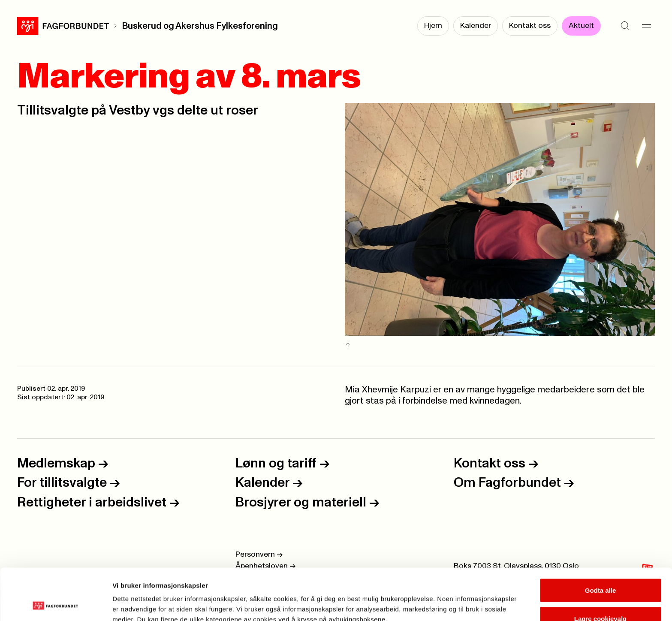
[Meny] (646, 26)
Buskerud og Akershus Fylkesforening (200, 26)
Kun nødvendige (600, 598)
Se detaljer (461, 599)
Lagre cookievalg (601, 570)
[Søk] (625, 26)
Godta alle (601, 542)
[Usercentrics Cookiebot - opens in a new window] (56, 604)
